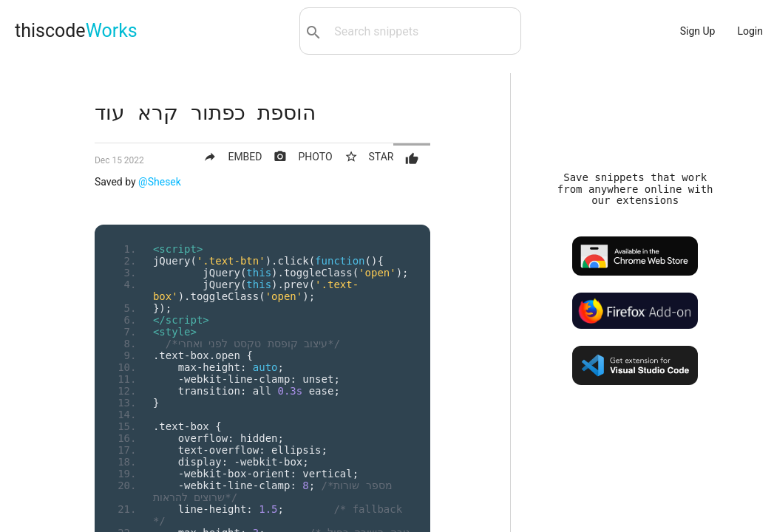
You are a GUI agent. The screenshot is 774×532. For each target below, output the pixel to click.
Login (750, 31)
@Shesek (160, 182)
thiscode (76, 31)
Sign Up (698, 31)
